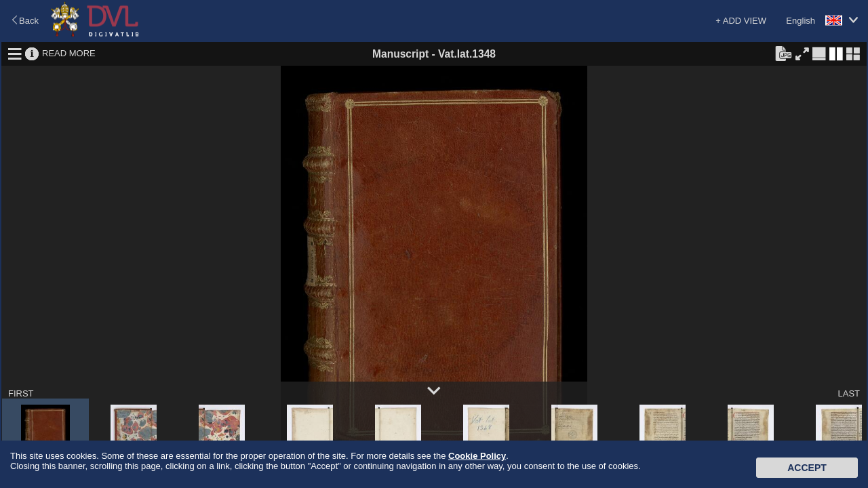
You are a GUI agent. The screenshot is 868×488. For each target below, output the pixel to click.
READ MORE (69, 53)
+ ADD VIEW (741, 21)
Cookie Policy (477, 456)
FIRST (21, 393)
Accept (807, 468)
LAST (849, 393)
